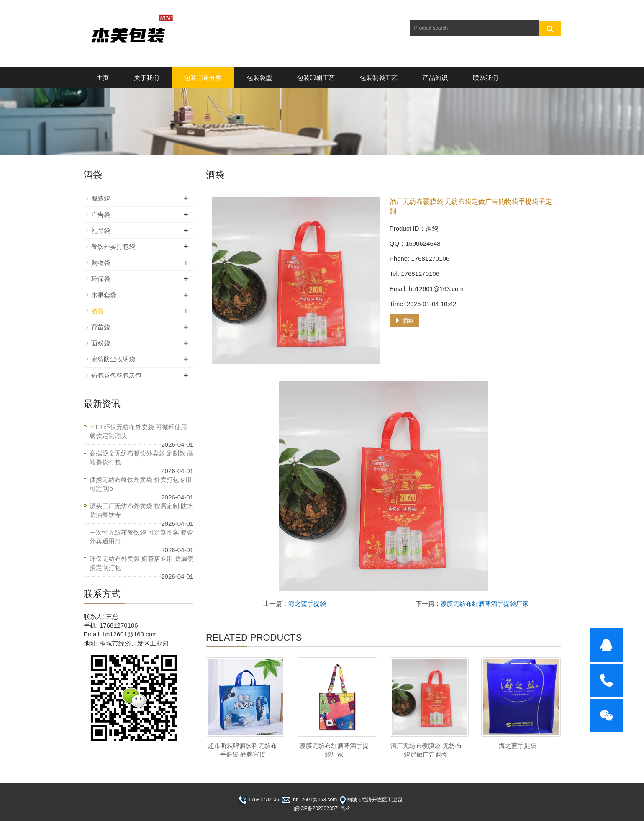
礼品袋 (101, 230)
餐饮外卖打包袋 (113, 246)
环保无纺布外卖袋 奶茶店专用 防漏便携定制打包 (141, 563)
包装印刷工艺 (316, 78)
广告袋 (101, 215)
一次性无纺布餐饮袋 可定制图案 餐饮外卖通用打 (141, 537)
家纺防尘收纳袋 (113, 359)
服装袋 (101, 198)
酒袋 (404, 321)
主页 (103, 78)
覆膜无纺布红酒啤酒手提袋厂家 (485, 604)
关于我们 (146, 78)
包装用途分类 (203, 78)
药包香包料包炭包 (116, 375)
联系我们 (485, 78)
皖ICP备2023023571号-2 (322, 808)
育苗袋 (101, 327)
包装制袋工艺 (379, 78)
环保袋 (101, 279)
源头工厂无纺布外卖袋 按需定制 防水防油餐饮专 (141, 510)
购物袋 (101, 263)
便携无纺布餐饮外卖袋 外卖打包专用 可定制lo (141, 484)
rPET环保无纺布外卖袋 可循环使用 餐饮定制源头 (138, 431)
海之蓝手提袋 (307, 604)
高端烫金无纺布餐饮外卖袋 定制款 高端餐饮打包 (141, 458)
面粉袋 (101, 343)
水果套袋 (104, 295)
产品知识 (435, 78)
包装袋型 (259, 78)
